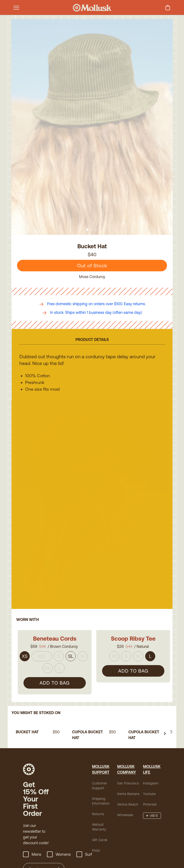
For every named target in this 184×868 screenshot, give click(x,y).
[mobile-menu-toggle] (16, 8)
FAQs (96, 817)
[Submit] (59, 836)
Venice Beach (128, 771)
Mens (32, 821)
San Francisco (128, 750)
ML (48, 657)
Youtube (149, 760)
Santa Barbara (128, 760)
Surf (84, 821)
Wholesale (125, 781)
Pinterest (150, 771)
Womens (59, 821)
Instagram (151, 750)
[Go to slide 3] (95, 230)
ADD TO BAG (55, 671)
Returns (98, 780)
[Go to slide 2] (91, 230)
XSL (42, 645)
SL (71, 645)
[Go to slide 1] (87, 230)
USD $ (154, 782)
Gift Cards (100, 806)
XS (25, 645)
